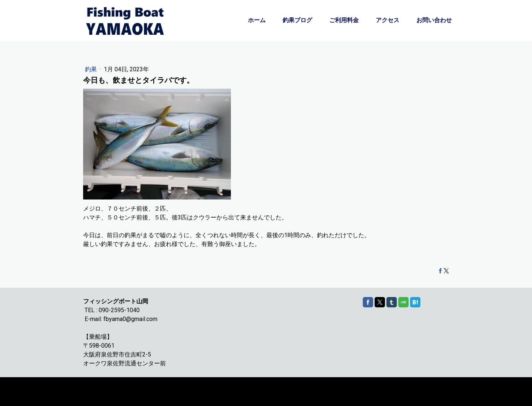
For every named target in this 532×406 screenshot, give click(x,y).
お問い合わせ (434, 20)
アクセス (388, 20)
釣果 (92, 69)
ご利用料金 (344, 20)
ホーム (257, 20)
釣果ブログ (297, 20)
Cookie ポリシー (99, 388)
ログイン (441, 395)
